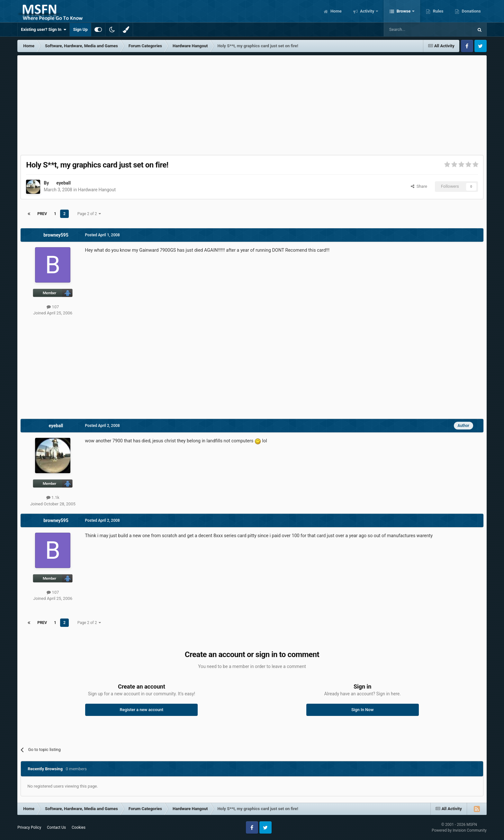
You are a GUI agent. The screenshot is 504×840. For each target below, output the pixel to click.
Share (419, 186)
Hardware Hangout (97, 190)
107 (53, 307)
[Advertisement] (252, 104)
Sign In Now (362, 710)
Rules (437, 11)
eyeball (63, 183)
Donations (471, 11)
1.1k (53, 497)
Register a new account (141, 710)
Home (336, 11)
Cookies (79, 827)
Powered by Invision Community (459, 830)
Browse (403, 11)
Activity (367, 11)
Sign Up (80, 29)
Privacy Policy (29, 827)
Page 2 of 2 (89, 214)
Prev (42, 214)
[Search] (413, 30)
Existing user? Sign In (44, 30)
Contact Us (56, 827)
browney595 (56, 235)
